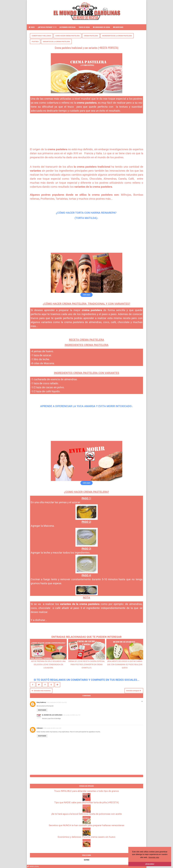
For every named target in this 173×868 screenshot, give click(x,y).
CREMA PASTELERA (91, 36)
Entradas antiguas (134, 691)
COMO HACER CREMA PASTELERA (67, 36)
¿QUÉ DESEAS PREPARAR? (47, 27)
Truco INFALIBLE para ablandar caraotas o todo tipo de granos (86, 791)
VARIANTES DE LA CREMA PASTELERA (56, 42)
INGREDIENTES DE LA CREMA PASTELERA (117, 36)
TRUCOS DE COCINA (84, 27)
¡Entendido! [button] (150, 864)
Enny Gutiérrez (41, 702)
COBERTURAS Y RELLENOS (41, 36)
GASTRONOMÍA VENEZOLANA (67, 27)
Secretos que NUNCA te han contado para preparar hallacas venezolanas (87, 825)
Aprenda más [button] (154, 857)
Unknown (40, 728)
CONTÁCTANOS (118, 27)
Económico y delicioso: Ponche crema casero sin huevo (87, 837)
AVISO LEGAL (33, 866)
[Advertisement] (87, 129)
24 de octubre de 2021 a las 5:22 (52, 728)
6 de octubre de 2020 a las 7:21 (72, 715)
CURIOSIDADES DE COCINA (102, 27)
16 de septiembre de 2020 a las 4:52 (57, 702)
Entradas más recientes (41, 691)
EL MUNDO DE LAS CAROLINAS (52, 715)
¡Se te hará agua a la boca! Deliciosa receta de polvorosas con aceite (86, 814)
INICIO (32, 27)
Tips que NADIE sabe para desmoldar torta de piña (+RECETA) (87, 802)
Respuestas (142, 702)
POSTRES (35, 42)
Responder (42, 710)
